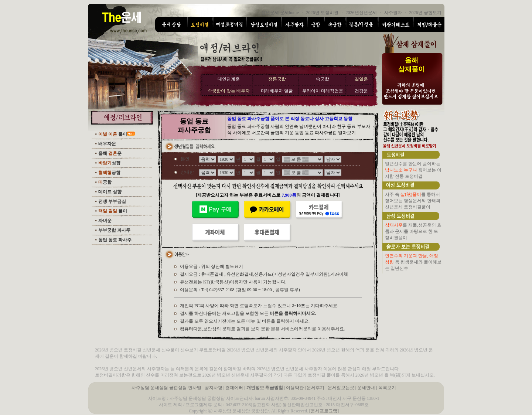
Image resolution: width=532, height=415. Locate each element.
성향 (109, 163)
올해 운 (110, 153)
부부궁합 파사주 (114, 230)
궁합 (109, 173)
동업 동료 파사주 (115, 240)
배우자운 (107, 144)
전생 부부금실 (112, 201)
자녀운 (105, 221)
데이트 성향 (110, 192)
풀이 (113, 134)
